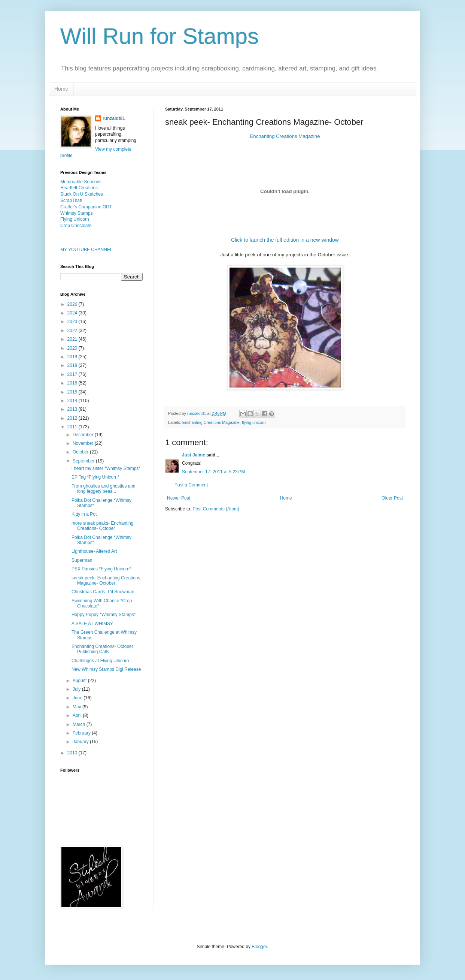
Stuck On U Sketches (82, 194)
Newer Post (179, 498)
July (77, 689)
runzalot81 (114, 118)
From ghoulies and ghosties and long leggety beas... (104, 489)
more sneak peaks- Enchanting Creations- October (102, 526)
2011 (73, 427)
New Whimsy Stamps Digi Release (106, 669)
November (84, 443)
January (81, 742)
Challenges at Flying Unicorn (100, 661)
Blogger (259, 947)
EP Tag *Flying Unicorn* (95, 477)
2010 (73, 753)
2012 (73, 418)
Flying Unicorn (75, 219)
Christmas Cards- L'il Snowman (103, 592)
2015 (73, 392)
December (84, 435)
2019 (73, 357)
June (78, 698)
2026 (73, 304)
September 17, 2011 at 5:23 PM (213, 472)
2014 (73, 401)
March (80, 724)
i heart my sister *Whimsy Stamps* (106, 468)
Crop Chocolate (76, 226)
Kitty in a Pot (84, 514)
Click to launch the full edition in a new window (285, 240)
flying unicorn (254, 422)
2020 (73, 348)
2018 (73, 365)
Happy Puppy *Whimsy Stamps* (104, 615)
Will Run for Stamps (159, 36)
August (80, 681)
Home (61, 89)
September (84, 461)
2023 (73, 322)
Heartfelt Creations (79, 188)
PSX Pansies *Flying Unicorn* (101, 569)
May (77, 707)
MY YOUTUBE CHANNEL (86, 250)
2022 (73, 331)
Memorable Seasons (81, 182)
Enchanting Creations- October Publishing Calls (102, 649)
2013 (73, 409)
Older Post (392, 498)
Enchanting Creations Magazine (285, 136)
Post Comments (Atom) (216, 509)
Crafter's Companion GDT (86, 207)
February (82, 733)
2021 (73, 339)
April (78, 715)
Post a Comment (191, 485)
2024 (73, 313)
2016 (73, 383)
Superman (82, 560)
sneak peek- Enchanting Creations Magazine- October (106, 581)
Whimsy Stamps (77, 213)
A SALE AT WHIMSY (92, 624)
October (81, 452)
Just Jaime (194, 455)
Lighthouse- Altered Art (94, 551)
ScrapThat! (71, 200)
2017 (73, 374)
